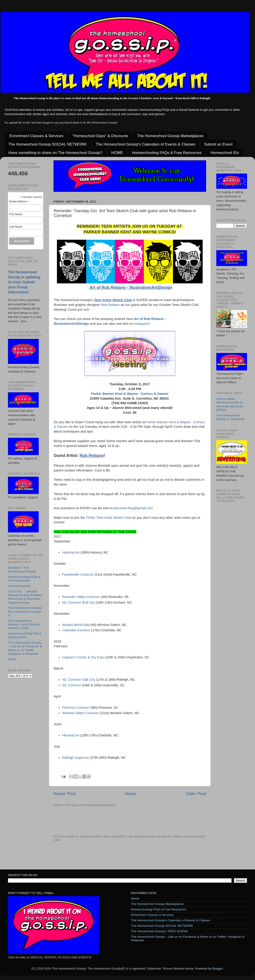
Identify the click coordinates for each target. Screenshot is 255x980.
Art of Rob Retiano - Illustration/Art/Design (130, 287)
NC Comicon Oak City (79, 680)
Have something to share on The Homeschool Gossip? (55, 153)
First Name (16, 214)
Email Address (19, 202)
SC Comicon (72, 685)
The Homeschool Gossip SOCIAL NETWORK (48, 144)
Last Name (16, 227)
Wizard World (72, 625)
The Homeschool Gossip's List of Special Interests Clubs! (24, 624)
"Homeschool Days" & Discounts (100, 136)
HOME (117, 153)
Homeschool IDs (225, 153)
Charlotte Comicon (76, 630)
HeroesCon (71, 735)
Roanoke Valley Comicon (81, 597)
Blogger (217, 969)
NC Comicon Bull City (78, 602)
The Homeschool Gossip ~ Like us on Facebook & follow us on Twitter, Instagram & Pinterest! (25, 648)
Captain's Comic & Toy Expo (83, 657)
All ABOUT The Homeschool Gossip (22, 570)
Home (131, 794)
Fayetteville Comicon (78, 574)
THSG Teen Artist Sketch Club (109, 518)
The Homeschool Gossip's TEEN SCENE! (159, 931)
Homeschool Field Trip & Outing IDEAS (25, 635)
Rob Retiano (111, 305)
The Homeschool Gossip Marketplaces (170, 136)
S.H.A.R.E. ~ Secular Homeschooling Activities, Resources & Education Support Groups (25, 597)
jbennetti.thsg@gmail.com (133, 508)
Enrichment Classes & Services (36, 136)
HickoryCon (71, 552)
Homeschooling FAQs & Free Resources (167, 153)
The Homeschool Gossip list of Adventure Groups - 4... (25, 611)
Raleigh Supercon (76, 758)
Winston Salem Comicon (81, 713)
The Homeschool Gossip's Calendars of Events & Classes (145, 144)
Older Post (196, 794)
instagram (141, 324)
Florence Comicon (76, 708)
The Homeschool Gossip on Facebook (230, 417)
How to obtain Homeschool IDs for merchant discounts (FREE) (230, 404)
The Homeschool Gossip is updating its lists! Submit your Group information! (24, 282)
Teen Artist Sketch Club (113, 300)
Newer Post (65, 794)
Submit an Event (218, 144)
